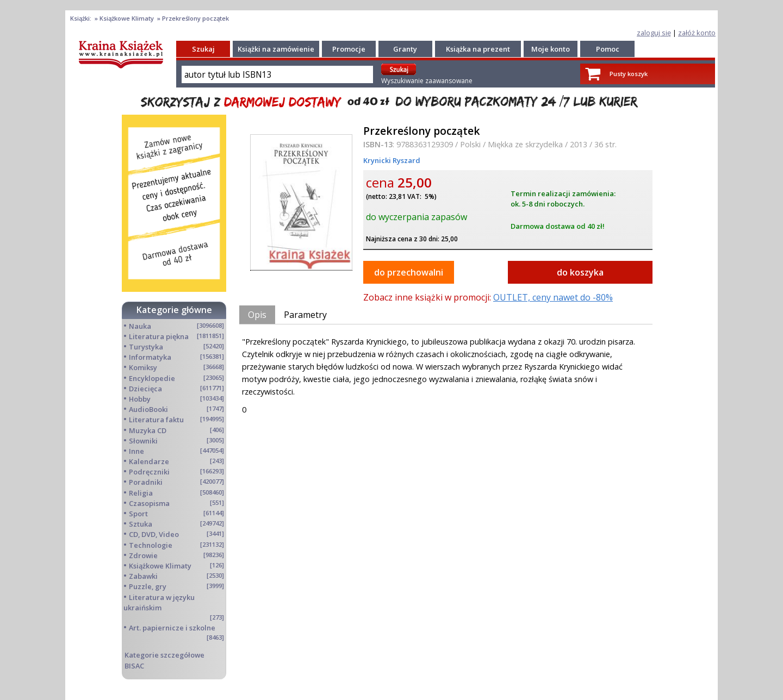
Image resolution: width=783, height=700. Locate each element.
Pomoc (608, 49)
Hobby (140, 399)
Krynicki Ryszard (392, 160)
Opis (257, 315)
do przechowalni (409, 272)
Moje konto (551, 49)
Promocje (349, 49)
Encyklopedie (152, 378)
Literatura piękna (159, 336)
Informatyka (150, 357)
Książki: (82, 18)
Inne (136, 451)
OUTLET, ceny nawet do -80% (553, 297)
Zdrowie (143, 555)
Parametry (305, 315)
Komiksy (143, 367)
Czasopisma (149, 503)
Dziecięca (145, 389)
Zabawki (143, 576)
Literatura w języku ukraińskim (159, 602)
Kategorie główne (174, 310)
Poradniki (146, 482)
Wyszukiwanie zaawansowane (427, 81)
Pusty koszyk (629, 74)
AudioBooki (148, 409)
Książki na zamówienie (276, 49)
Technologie (151, 545)
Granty (405, 49)
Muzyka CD (148, 430)
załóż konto (697, 33)
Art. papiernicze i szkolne (172, 628)
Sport (138, 514)
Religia (141, 493)
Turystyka (146, 347)
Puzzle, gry (148, 586)
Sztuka (141, 524)
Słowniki (143, 441)
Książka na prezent (478, 49)
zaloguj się (654, 33)
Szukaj (203, 49)
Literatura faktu (156, 420)
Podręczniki (149, 472)
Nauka (140, 326)
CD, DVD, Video (154, 534)
